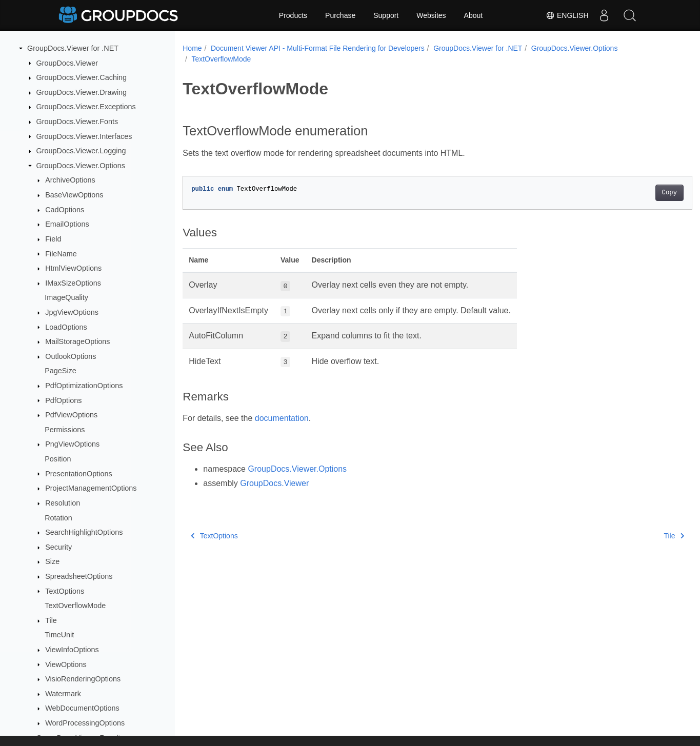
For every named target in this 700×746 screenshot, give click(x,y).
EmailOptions (67, 224)
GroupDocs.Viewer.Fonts (77, 122)
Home (192, 48)
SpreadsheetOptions (79, 576)
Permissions (65, 430)
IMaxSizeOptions (73, 283)
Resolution (63, 503)
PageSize (61, 371)
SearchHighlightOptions (84, 532)
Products (293, 15)
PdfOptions (63, 400)
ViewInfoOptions (72, 650)
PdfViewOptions (71, 415)
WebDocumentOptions (82, 708)
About (474, 15)
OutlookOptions (71, 356)
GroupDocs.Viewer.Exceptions (86, 107)
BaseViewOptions (74, 195)
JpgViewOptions (72, 312)
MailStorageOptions (77, 341)
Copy (634, 193)
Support (386, 15)
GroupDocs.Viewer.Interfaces (84, 136)
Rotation (58, 518)
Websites (431, 15)
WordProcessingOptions (85, 723)
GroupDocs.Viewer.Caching (82, 77)
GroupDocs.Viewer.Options (81, 166)
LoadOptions (66, 327)
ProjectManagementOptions (91, 488)
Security (58, 547)
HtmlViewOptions (73, 268)
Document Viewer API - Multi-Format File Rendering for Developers (318, 48)
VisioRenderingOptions (83, 679)
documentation (282, 418)
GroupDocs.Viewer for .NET (73, 48)
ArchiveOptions (70, 180)
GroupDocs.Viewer (67, 63)
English (567, 15)
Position (58, 459)
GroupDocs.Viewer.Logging (81, 151)
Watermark (63, 694)
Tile (51, 620)
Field (53, 239)
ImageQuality (66, 297)
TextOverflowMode (75, 606)
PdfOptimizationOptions (84, 386)
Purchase (340, 15)
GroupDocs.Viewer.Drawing (82, 92)
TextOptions (65, 591)
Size (52, 561)
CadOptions (65, 210)
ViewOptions (66, 664)
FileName (61, 254)
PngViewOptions (72, 444)
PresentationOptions (78, 474)
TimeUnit (59, 635)
